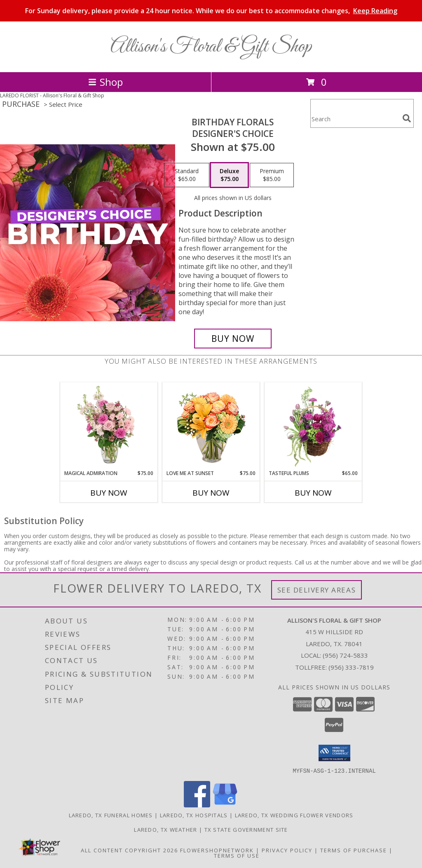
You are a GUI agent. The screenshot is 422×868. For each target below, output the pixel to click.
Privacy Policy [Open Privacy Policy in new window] (287, 850)
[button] (334, 753)
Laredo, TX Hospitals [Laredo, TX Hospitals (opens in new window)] (194, 815)
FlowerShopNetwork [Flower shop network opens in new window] (217, 850)
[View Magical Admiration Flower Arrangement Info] (109, 426)
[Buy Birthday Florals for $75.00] (233, 339)
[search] (407, 118)
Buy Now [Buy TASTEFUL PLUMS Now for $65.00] (313, 493)
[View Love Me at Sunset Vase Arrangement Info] (211, 426)
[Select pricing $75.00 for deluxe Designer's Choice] (229, 175)
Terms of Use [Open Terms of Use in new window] (237, 855)
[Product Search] (355, 119)
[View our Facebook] (197, 805)
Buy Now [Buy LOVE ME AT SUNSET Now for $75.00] (211, 493)
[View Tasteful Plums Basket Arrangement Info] (313, 426)
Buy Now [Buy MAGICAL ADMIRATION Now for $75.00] (109, 493)
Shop (105, 82)
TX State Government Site (246, 829)
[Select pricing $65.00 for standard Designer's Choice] (187, 175)
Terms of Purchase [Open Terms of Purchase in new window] (354, 850)
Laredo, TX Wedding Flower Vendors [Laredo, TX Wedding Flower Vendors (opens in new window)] (294, 815)
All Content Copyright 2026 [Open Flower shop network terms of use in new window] (129, 850)
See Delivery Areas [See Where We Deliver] (317, 590)
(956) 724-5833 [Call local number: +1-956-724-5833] (345, 655)
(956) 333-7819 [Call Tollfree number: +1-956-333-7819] (351, 667)
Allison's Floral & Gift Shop (211, 47)
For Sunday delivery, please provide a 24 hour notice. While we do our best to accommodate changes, (211, 11)
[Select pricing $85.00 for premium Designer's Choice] (272, 175)
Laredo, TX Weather (165, 829)
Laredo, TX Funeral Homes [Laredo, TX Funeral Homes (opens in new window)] (111, 815)
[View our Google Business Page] (225, 805)
